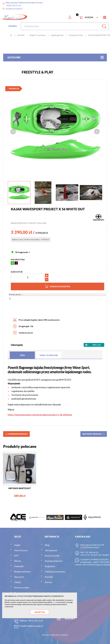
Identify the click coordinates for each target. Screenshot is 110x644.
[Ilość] (28, 278)
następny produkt (94, 434)
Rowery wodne (22, 587)
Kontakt (49, 577)
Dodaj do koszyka (58, 286)
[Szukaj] (65, 26)
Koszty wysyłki (52, 556)
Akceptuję (40, 612)
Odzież (18, 582)
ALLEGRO (70, 619)
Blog (47, 545)
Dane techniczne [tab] (49, 355)
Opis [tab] (22, 355)
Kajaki (17, 545)
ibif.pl (65, 635)
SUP (16, 556)
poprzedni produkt (16, 434)
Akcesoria (19, 577)
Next (97, 132)
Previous (13, 132)
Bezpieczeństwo (22, 572)
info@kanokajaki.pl (35, 626)
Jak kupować (51, 550)
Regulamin (50, 566)
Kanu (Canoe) (21, 550)
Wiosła (18, 561)
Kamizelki (19, 566)
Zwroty (48, 582)
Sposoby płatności (54, 561)
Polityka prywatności (55, 572)
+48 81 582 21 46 (35, 621)
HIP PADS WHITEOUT (20, 488)
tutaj (54, 602)
